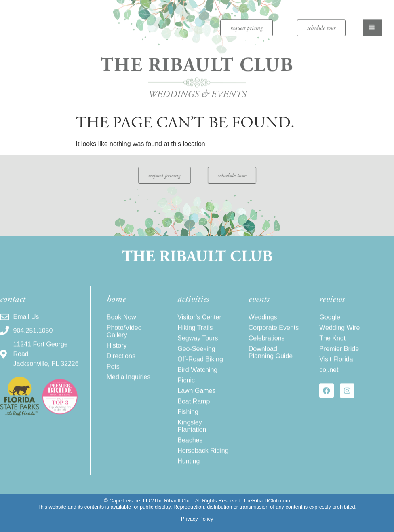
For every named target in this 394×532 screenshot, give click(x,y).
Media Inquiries (129, 389)
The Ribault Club (197, 60)
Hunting (189, 473)
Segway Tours (198, 350)
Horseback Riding (203, 462)
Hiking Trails (195, 339)
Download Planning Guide (271, 364)
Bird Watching (197, 381)
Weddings (263, 329)
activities (193, 311)
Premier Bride (339, 360)
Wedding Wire (339, 339)
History (117, 357)
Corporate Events (274, 339)
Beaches (190, 452)
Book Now (121, 329)
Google (330, 329)
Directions (121, 368)
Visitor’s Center (199, 329)
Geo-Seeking (196, 360)
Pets (113, 378)
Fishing (188, 423)
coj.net (329, 381)
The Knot (332, 350)
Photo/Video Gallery (124, 343)
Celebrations (267, 350)
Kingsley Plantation (192, 438)
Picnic (186, 392)
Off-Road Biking (200, 371)
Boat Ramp (194, 413)
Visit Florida (336, 371)
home (116, 311)
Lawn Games (196, 402)
